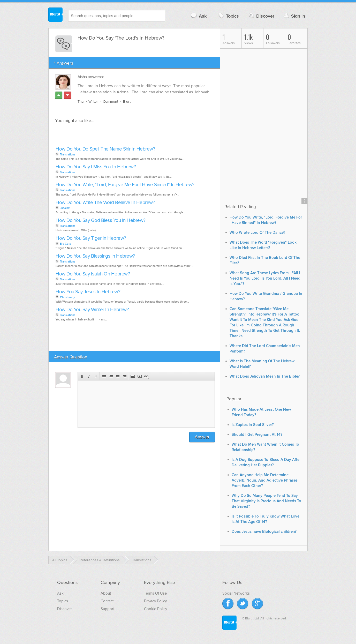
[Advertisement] (114, 136)
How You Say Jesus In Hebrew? (88, 292)
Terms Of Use (155, 593)
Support (107, 609)
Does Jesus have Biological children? (264, 532)
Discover (261, 16)
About (106, 593)
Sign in (294, 16)
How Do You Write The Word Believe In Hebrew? (105, 203)
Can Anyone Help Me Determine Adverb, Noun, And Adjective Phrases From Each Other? (265, 480)
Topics (228, 16)
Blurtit (56, 15)
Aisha (82, 77)
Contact (107, 601)
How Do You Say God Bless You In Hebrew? (101, 220)
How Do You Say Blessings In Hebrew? (95, 256)
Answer (202, 437)
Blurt (127, 102)
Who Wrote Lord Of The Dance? (257, 233)
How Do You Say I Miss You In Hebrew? (96, 167)
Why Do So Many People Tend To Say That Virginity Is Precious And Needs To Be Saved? (266, 501)
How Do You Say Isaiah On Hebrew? (93, 274)
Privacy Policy (155, 601)
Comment (111, 102)
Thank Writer (88, 102)
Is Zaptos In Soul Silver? (253, 425)
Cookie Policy (156, 609)
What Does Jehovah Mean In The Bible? (265, 376)
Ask (198, 16)
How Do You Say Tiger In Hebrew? (91, 238)
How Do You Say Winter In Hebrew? (92, 310)
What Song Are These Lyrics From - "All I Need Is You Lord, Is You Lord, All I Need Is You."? (265, 278)
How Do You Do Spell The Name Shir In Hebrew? (105, 149)
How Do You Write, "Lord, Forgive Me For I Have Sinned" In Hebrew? (125, 185)
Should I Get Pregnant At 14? (257, 435)
